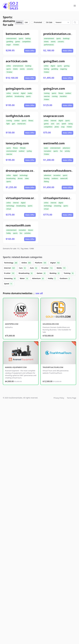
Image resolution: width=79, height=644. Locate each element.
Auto (34, 268)
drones (20, 178)
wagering (63, 69)
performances (49, 45)
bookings (66, 38)
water (46, 148)
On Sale (49, 22)
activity (67, 151)
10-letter (16, 45)
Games (42, 273)
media (30, 93)
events (53, 42)
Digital (55, 263)
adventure (66, 148)
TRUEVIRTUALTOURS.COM (53, 367)
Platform (41, 263)
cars (58, 124)
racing (70, 124)
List (26, 22)
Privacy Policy (59, 398)
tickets (46, 42)
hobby (9, 233)
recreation (48, 151)
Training (69, 273)
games (18, 42)
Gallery (19, 22)
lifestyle (23, 148)
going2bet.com (54, 61)
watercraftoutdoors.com (61, 171)
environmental (11, 151)
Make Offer (30, 51)
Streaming (10, 279)
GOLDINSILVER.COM (51, 324)
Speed (9, 284)
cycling (29, 151)
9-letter (47, 72)
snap (63, 127)
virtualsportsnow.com (59, 198)
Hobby (52, 279)
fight (8, 124)
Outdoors (65, 279)
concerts (61, 42)
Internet (10, 268)
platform (9, 96)
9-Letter (10, 273)
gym (14, 124)
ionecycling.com (17, 143)
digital (53, 66)
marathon (63, 96)
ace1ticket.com (17, 61)
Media (62, 268)
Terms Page (72, 398)
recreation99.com (18, 225)
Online (27, 263)
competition (26, 42)
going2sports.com (19, 88)
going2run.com (54, 88)
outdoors (55, 178)
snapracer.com (54, 116)
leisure (30, 230)
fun (61, 151)
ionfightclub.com (18, 116)
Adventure (38, 279)
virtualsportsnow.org (21, 198)
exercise (47, 96)
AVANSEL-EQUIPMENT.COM (16, 367)
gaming (67, 66)
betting (28, 38)
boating (47, 178)
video (27, 178)
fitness (61, 93)
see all (39, 293)
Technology (11, 263)
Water (24, 279)
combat (17, 121)
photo (57, 127)
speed (64, 124)
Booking (55, 273)
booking (28, 66)
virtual (9, 209)
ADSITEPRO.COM (12, 324)
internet (16, 93)
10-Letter (47, 268)
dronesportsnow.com (21, 171)
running (55, 96)
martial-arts (21, 124)
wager (9, 45)
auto (53, 124)
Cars (23, 268)
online (9, 66)
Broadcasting (26, 273)
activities (28, 233)
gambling (10, 42)
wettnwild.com (54, 143)
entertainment (11, 38)
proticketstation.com (58, 34)
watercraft (64, 178)
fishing (46, 182)
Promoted (38, 22)
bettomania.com (18, 34)
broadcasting (19, 96)
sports (21, 38)
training (47, 93)
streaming (58, 206)
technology (24, 175)
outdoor (68, 93)
